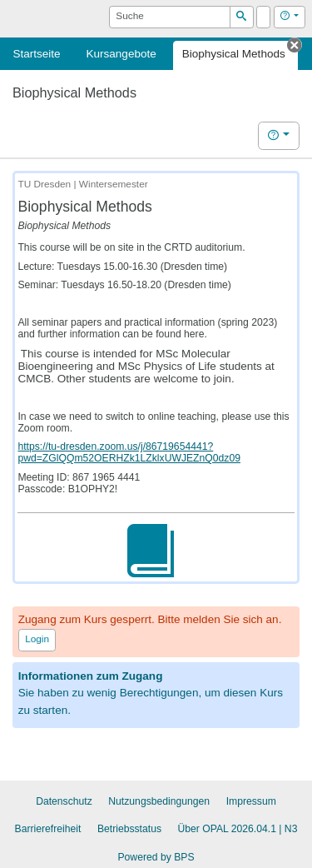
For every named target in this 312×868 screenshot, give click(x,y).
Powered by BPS (156, 857)
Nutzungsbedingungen (159, 801)
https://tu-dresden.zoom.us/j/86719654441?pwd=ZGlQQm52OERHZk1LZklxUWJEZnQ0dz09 (129, 452)
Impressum (251, 801)
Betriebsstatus (129, 829)
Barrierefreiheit (48, 829)
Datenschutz (64, 801)
